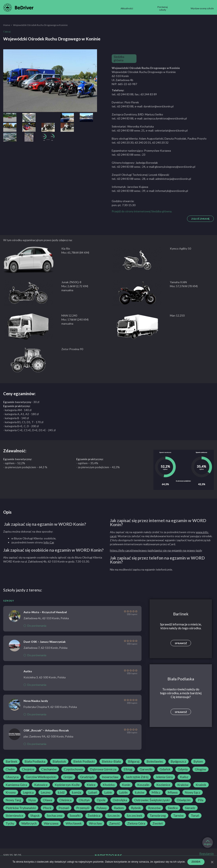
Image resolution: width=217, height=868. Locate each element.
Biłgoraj (134, 761)
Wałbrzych (29, 823)
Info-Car (49, 542)
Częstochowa (73, 769)
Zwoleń (158, 823)
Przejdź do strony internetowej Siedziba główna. (142, 211)
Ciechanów (49, 769)
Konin (126, 785)
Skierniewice (14, 816)
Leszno (46, 792)
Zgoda (196, 862)
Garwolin (146, 769)
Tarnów (178, 816)
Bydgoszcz (178, 761)
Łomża (76, 792)
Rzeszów (154, 808)
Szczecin (114, 816)
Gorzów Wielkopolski (41, 777)
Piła (201, 800)
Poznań (64, 808)
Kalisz (184, 777)
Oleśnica (65, 800)
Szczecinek (135, 816)
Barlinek (11, 761)
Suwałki (75, 816)
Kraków (183, 785)
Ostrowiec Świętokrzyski (152, 800)
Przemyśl (83, 808)
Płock (47, 808)
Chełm (10, 769)
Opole (101, 800)
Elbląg (128, 769)
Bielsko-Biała (111, 761)
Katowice (41, 785)
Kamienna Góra (16, 785)
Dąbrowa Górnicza (103, 769)
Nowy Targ (13, 800)
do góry (208, 843)
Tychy (10, 823)
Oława (48, 800)
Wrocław (95, 823)
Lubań (93, 792)
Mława (173, 792)
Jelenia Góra (164, 777)
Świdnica (94, 816)
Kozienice (163, 785)
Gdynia (183, 769)
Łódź (61, 792)
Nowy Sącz (193, 792)
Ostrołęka (120, 800)
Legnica (28, 792)
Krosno (11, 792)
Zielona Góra (136, 823)
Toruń (195, 816)
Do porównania (35, 626)
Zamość (115, 823)
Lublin (123, 792)
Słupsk (35, 816)
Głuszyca (12, 777)
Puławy (102, 808)
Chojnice (28, 769)
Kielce (91, 785)
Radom (119, 808)
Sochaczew (55, 816)
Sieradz (190, 808)
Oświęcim (184, 800)
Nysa (32, 800)
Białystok (59, 761)
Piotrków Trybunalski (21, 808)
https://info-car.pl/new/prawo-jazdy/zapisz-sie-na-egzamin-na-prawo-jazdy (156, 550)
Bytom (198, 761)
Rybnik (136, 808)
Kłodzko (109, 785)
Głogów (200, 769)
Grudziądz (87, 777)
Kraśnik (201, 785)
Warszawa (51, 823)
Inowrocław (110, 777)
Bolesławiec (155, 761)
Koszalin (143, 785)
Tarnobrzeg (158, 816)
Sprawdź (181, 643)
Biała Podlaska (35, 761)
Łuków (140, 792)
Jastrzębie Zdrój (137, 777)
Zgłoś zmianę (200, 219)
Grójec (68, 777)
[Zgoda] (212, 862)
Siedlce (173, 808)
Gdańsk (165, 769)
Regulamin (207, 854)
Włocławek (74, 823)
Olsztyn (84, 800)
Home (7, 25)
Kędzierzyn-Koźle (67, 785)
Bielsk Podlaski (84, 761)
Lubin (108, 792)
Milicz (156, 792)
